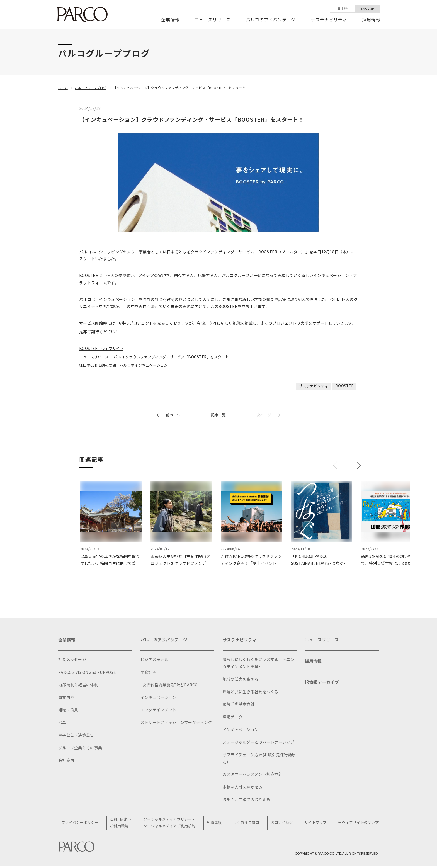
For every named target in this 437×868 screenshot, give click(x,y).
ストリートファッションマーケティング (176, 724)
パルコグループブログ (93, 88)
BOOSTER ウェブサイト (103, 349)
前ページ (174, 415)
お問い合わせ (282, 824)
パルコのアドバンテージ (271, 20)
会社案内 (66, 762)
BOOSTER (344, 386)
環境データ (233, 718)
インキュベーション (158, 699)
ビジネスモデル (154, 661)
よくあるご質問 (247, 824)
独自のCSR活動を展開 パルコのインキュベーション (127, 365)
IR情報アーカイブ (323, 686)
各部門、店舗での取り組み (247, 801)
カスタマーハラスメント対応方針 (253, 776)
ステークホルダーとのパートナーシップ (258, 744)
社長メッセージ (72, 661)
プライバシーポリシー (83, 824)
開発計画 (148, 674)
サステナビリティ (329, 20)
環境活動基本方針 (239, 706)
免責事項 (216, 824)
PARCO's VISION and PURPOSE (87, 674)
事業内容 (66, 699)
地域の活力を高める (241, 681)
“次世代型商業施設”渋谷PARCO (169, 686)
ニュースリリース (212, 20)
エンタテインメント (158, 711)
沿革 (62, 724)
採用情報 (371, 20)
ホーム (63, 88)
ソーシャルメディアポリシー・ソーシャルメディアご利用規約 (172, 824)
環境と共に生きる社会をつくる (251, 693)
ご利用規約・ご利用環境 (123, 824)
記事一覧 (218, 415)
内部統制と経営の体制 (78, 686)
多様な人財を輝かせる (243, 788)
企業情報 (170, 20)
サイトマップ (314, 824)
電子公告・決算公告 (76, 736)
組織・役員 (68, 711)
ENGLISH (368, 8)
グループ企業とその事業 (80, 749)
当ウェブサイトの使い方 (357, 824)
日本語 (343, 8)
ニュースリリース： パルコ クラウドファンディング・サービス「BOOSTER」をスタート (159, 357)
